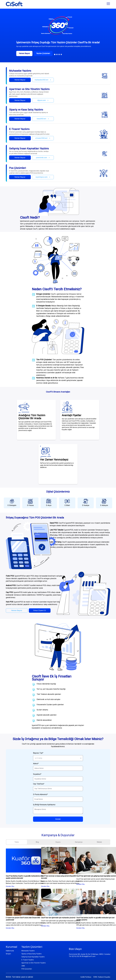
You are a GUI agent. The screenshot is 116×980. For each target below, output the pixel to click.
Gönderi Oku (10, 886)
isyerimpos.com (43, 177)
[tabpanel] (58, 888)
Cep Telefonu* (39, 784)
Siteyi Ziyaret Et (40, 610)
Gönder (58, 819)
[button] (55, 54)
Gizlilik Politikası (86, 977)
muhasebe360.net (43, 80)
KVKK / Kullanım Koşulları (102, 977)
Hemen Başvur (20, 80)
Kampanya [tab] (79, 842)
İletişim (8, 954)
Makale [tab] (99, 842)
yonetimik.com (43, 158)
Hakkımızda (10, 951)
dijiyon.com (43, 100)
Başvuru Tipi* (38, 753)
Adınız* (36, 764)
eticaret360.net (43, 138)
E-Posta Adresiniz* (40, 794)
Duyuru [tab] (58, 842)
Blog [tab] (37, 842)
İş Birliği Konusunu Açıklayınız (44, 805)
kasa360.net (43, 119)
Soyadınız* (37, 774)
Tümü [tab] (17, 842)
